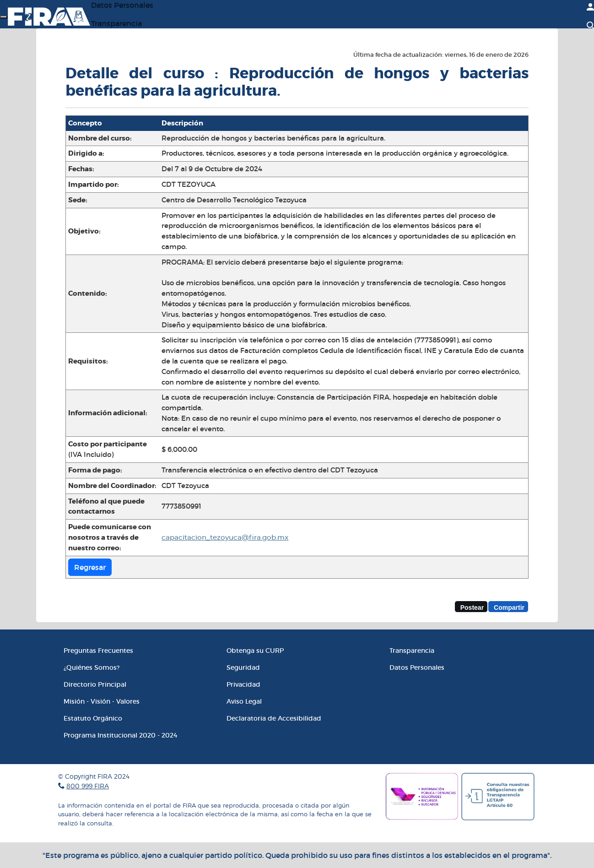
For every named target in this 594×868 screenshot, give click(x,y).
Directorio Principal (95, 684)
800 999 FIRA (88, 786)
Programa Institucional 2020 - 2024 (120, 735)
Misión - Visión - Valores (102, 701)
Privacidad (243, 684)
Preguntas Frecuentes (98, 651)
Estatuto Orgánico (93, 718)
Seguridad (243, 667)
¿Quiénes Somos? (92, 667)
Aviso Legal (244, 701)
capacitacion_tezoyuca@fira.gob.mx (225, 538)
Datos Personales (417, 667)
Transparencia (116, 23)
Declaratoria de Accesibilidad (274, 718)
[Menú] (4, 17)
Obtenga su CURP (255, 651)
